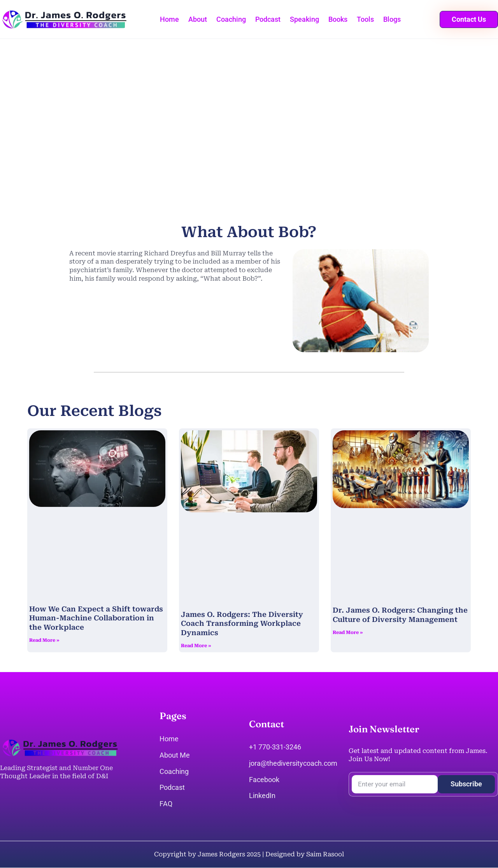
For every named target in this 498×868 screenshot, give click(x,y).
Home (169, 19)
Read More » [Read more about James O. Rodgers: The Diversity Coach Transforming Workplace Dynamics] (196, 646)
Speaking (304, 19)
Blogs (392, 19)
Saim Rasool (325, 854)
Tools (365, 19)
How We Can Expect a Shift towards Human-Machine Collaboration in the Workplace (96, 618)
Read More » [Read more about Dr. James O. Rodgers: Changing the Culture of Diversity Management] (348, 632)
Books (338, 19)
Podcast (268, 19)
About (198, 19)
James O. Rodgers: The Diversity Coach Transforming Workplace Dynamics (242, 623)
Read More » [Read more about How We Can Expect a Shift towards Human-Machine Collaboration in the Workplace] (44, 640)
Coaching (231, 19)
